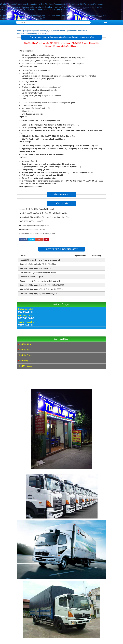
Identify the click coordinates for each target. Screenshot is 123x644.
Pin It (46, 239)
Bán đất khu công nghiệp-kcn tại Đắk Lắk (35, 268)
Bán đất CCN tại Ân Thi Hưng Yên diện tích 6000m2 (40, 260)
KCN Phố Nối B (25, 350)
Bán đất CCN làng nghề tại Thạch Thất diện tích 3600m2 (42, 289)
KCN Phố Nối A (25, 344)
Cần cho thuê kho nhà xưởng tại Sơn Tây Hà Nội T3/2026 (42, 285)
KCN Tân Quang (26, 366)
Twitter (32, 239)
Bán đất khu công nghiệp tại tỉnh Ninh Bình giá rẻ (38, 294)
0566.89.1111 (26, 325)
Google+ (39, 239)
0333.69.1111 (26, 312)
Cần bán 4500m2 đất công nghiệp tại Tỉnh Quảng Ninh (41, 281)
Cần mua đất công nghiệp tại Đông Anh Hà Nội (38, 273)
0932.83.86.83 (26, 318)
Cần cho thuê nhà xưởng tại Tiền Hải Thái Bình (38, 264)
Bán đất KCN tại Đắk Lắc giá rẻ (31, 277)
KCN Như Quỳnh (26, 355)
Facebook (24, 239)
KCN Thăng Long (26, 361)
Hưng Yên (36, 43)
